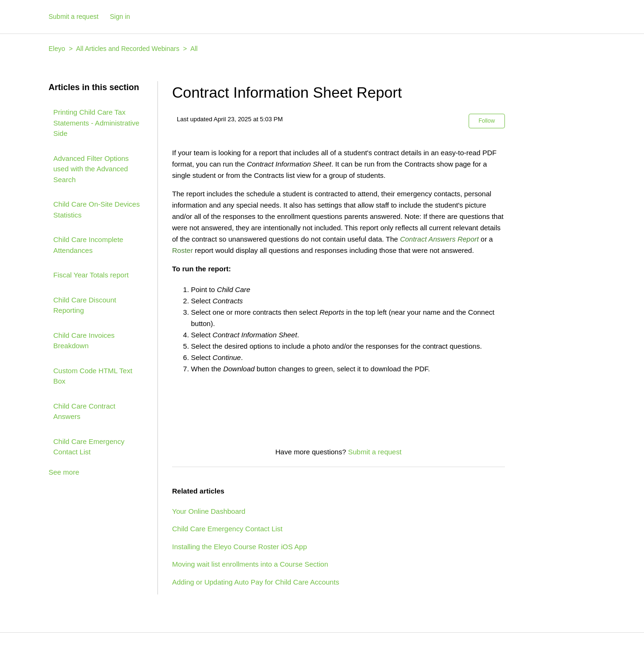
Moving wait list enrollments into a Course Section (250, 564)
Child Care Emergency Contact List (89, 447)
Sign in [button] (120, 17)
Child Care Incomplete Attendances (88, 245)
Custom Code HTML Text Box (93, 376)
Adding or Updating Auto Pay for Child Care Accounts (256, 582)
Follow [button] (487, 121)
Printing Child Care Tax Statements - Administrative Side (96, 123)
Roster (182, 250)
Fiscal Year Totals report (91, 275)
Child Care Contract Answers (84, 411)
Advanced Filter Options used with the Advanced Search (91, 169)
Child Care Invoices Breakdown (84, 341)
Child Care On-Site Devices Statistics (96, 209)
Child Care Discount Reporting (85, 305)
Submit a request (74, 17)
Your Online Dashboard (209, 511)
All (194, 49)
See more (64, 472)
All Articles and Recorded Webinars (128, 49)
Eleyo (57, 49)
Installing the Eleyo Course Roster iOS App (239, 547)
